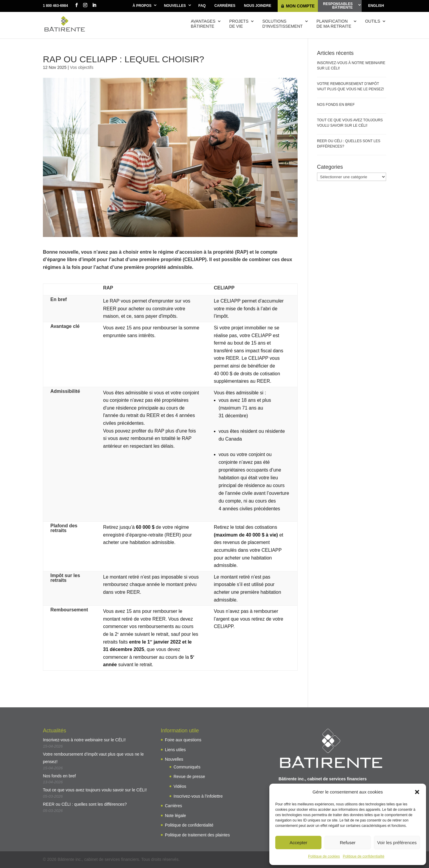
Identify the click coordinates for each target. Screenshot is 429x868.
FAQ (202, 6)
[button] (417, 792)
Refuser (348, 843)
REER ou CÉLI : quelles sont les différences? (85, 804)
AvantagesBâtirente (203, 24)
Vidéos (180, 786)
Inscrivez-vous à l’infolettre (198, 796)
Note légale (176, 816)
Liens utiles (175, 750)
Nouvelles (175, 6)
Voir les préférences (397, 843)
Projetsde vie (239, 24)
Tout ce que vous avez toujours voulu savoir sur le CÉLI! (95, 790)
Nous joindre (258, 6)
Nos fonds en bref (336, 105)
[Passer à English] (376, 6)
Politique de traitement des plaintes (198, 835)
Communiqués (187, 767)
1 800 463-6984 (55, 6)
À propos (142, 6)
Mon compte (300, 6)
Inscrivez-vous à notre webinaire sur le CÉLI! (84, 740)
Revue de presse (189, 776)
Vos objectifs (82, 67)
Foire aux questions (183, 740)
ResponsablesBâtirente (338, 6)
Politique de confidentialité (364, 856)
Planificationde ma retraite (334, 24)
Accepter (298, 843)
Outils (373, 21)
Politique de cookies (324, 856)
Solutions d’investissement (282, 24)
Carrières (225, 6)
